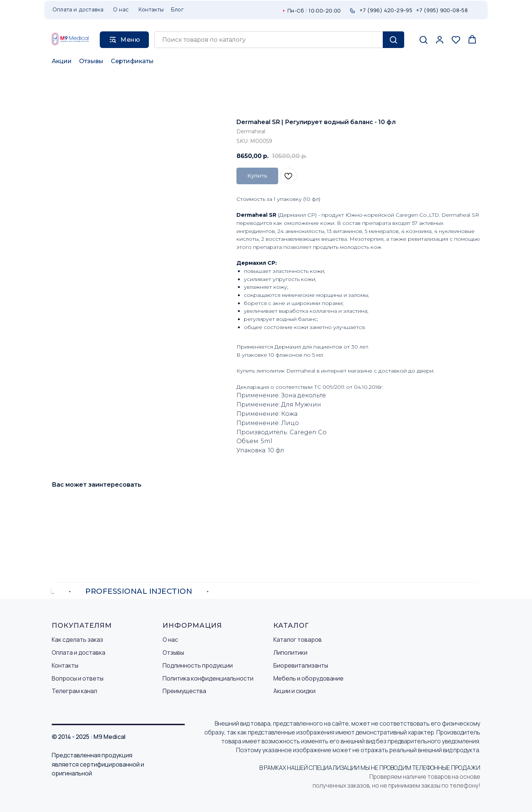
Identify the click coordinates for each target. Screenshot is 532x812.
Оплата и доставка (79, 652)
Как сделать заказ (77, 640)
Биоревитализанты (301, 665)
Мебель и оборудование (308, 678)
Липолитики (290, 652)
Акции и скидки (294, 691)
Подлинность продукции (198, 665)
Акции (62, 61)
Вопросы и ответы (78, 678)
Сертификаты (132, 61)
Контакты (65, 665)
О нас (170, 640)
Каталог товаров (298, 640)
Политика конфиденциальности (208, 678)
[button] (423, 40)
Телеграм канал (74, 691)
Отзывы (91, 61)
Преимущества (184, 691)
